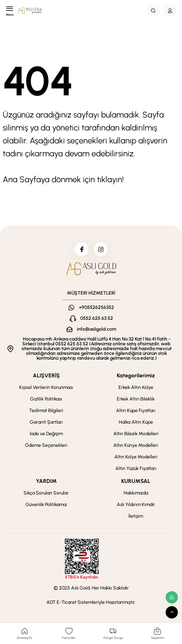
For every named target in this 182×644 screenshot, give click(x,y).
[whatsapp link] (172, 597)
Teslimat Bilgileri (46, 411)
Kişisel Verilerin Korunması (46, 387)
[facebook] (82, 249)
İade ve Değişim (46, 434)
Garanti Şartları (46, 422)
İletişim (136, 516)
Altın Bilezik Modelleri (136, 434)
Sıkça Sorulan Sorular (46, 493)
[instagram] (101, 249)
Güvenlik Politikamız (46, 505)
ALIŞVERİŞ (46, 375)
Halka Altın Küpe (136, 422)
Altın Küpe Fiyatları (136, 411)
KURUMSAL (136, 481)
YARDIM (46, 481)
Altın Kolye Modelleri (136, 457)
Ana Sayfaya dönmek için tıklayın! (63, 179)
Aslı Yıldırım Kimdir (136, 505)
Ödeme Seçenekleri (46, 445)
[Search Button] (153, 11)
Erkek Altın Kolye (136, 387)
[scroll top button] (172, 612)
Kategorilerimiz (136, 375)
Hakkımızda (136, 493)
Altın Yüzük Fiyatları (136, 468)
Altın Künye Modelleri (136, 445)
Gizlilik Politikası (46, 399)
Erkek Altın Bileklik (136, 399)
